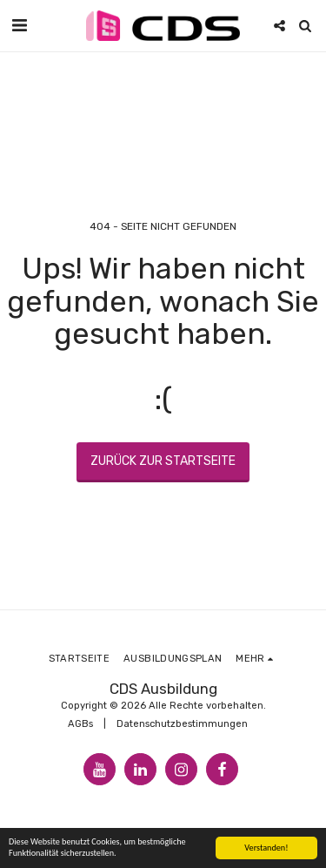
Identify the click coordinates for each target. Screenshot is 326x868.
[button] (19, 25)
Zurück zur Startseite (163, 461)
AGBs (80, 724)
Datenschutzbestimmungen (182, 724)
